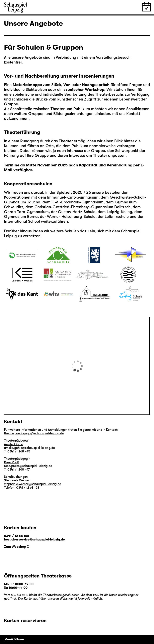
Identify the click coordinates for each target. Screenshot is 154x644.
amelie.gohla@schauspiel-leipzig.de (29, 448)
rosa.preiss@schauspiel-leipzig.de (28, 466)
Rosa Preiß (12, 462)
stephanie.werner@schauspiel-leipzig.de (32, 484)
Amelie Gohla (14, 444)
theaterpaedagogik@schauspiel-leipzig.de (34, 433)
